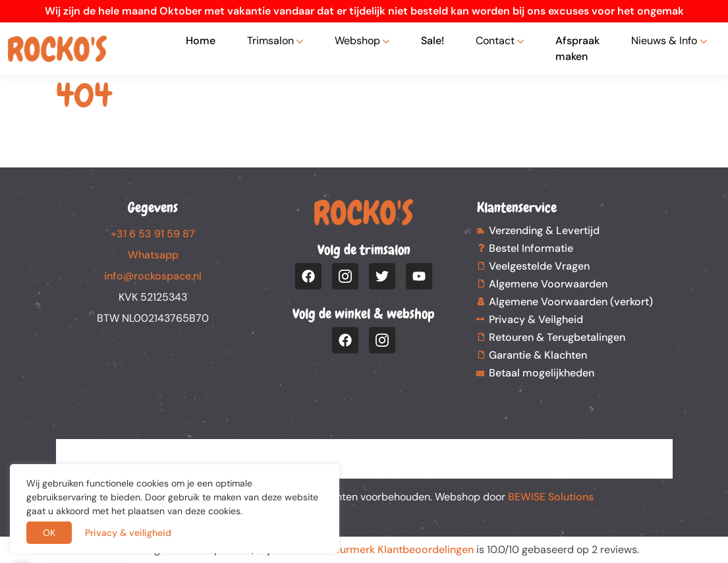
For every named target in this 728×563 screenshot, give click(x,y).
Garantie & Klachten (538, 355)
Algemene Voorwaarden (548, 284)
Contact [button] (495, 41)
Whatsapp (153, 255)
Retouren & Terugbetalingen (557, 337)
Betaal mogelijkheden (542, 373)
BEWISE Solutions (551, 497)
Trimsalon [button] (270, 41)
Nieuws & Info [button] (664, 41)
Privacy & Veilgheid (536, 319)
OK (49, 533)
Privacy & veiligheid (128, 533)
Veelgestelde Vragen (539, 266)
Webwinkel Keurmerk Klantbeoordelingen (373, 549)
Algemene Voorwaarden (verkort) (571, 302)
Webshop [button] (357, 41)
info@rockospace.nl (153, 276)
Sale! (433, 41)
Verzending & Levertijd (544, 230)
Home (201, 41)
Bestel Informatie (531, 248)
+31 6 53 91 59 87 (153, 234)
